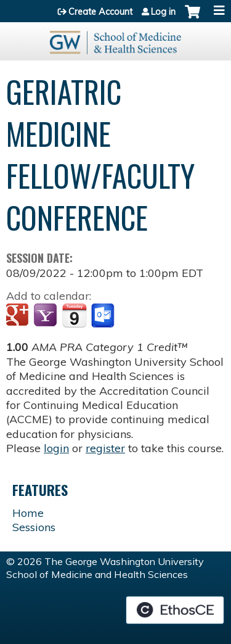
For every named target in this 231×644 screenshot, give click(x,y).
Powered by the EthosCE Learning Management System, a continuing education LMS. (175, 610)
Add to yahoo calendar (47, 316)
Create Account (100, 12)
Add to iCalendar (74, 315)
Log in (163, 12)
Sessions (34, 527)
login (56, 448)
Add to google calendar (19, 316)
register (105, 448)
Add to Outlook (104, 316)
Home (28, 513)
